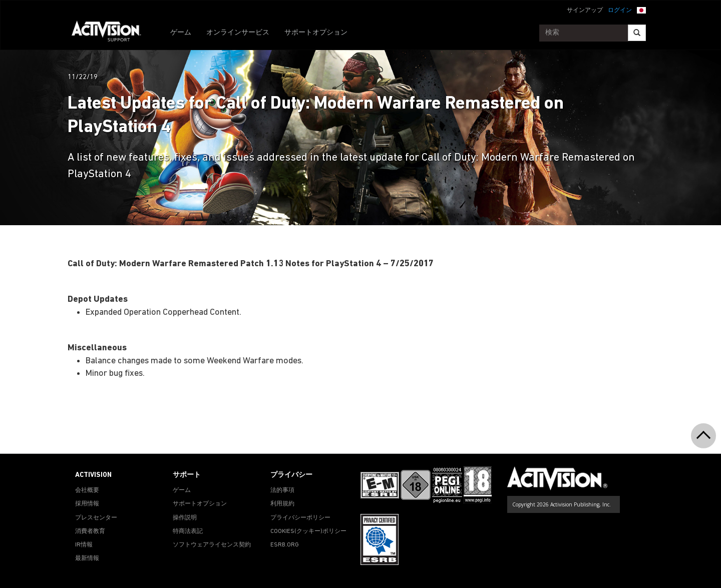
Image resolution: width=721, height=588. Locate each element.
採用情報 (87, 504)
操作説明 (185, 518)
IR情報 (84, 545)
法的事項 (282, 490)
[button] (641, 10)
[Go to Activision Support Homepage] (111, 33)
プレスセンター (96, 518)
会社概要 (87, 490)
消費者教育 (90, 531)
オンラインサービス (238, 33)
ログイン (620, 11)
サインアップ (585, 11)
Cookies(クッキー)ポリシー (308, 531)
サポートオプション (316, 33)
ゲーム (181, 33)
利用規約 (282, 504)
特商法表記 (188, 531)
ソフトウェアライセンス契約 (212, 545)
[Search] (637, 33)
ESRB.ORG (285, 545)
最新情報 (87, 558)
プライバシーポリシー (300, 518)
